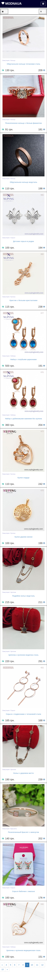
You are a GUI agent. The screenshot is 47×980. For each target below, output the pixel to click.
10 (32, 965)
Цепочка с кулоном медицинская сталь (23, 950)
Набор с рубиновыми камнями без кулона (23, 419)
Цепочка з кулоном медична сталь (23, 655)
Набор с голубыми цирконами (23, 359)
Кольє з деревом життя (23, 773)
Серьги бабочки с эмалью (23, 891)
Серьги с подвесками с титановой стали (23, 714)
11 (37, 965)
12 (42, 965)
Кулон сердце (23, 478)
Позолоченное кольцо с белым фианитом (23, 123)
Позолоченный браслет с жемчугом (23, 832)
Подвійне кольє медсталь (23, 596)
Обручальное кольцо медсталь (23, 182)
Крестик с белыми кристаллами (24, 300)
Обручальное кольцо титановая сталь (23, 64)
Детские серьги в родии (23, 241)
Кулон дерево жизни (23, 537)
